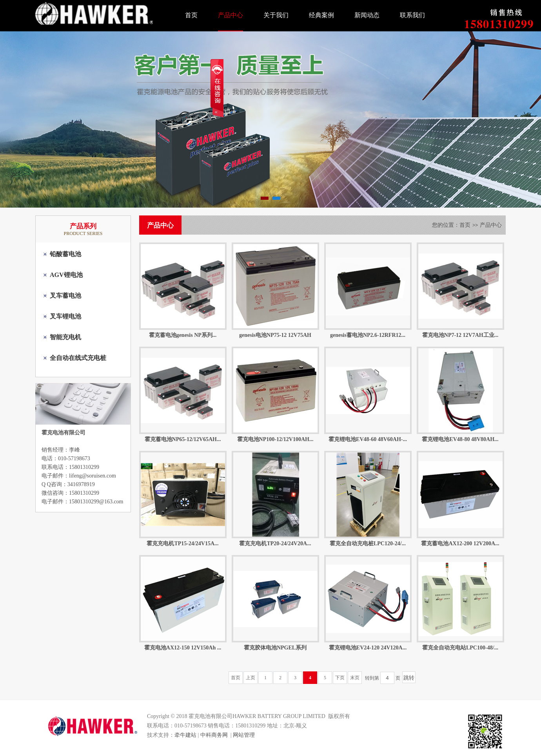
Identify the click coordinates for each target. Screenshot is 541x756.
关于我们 (276, 15)
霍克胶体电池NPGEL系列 (275, 648)
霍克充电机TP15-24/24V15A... (182, 543)
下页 (340, 678)
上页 (251, 678)
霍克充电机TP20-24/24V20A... (275, 543)
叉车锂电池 (65, 316)
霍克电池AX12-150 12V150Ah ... (183, 648)
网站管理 (244, 735)
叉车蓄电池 (65, 296)
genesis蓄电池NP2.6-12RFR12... (368, 335)
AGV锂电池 (66, 275)
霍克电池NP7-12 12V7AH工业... (460, 335)
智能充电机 (65, 337)
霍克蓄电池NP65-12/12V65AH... (183, 439)
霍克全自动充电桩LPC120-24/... (368, 543)
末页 (355, 678)
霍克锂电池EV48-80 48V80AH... (460, 439)
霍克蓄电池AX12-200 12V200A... (460, 543)
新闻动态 (367, 15)
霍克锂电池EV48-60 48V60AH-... (368, 439)
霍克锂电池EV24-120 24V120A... (368, 648)
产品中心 (231, 15)
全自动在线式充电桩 (78, 358)
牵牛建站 (185, 735)
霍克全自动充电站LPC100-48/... (460, 648)
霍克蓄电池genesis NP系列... (183, 335)
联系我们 (412, 15)
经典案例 (321, 15)
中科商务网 (214, 735)
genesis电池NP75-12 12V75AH (275, 335)
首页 (191, 15)
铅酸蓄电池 (65, 254)
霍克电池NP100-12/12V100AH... (275, 439)
